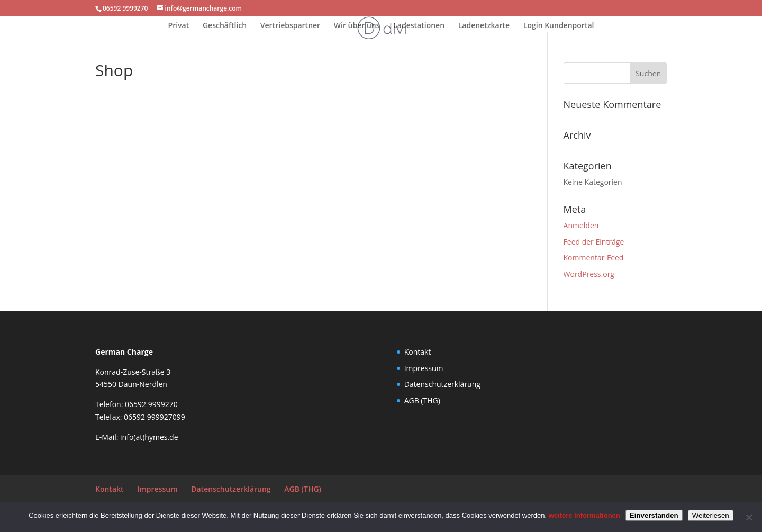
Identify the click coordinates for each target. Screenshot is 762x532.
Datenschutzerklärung (442, 384)
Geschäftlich (225, 26)
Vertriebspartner (290, 26)
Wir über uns (357, 26)
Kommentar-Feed (594, 258)
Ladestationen (419, 26)
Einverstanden (654, 515)
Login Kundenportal (559, 26)
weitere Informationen (584, 515)
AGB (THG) (422, 400)
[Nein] (749, 517)
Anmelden (581, 225)
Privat (179, 26)
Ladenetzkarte (484, 26)
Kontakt (418, 352)
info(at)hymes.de (149, 437)
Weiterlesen (711, 515)
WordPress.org (589, 274)
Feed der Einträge (594, 242)
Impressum (424, 368)
